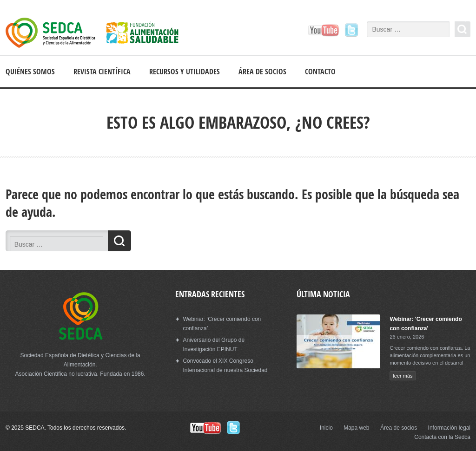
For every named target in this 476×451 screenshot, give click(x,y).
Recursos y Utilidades (185, 72)
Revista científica (102, 72)
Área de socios (262, 72)
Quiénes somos (30, 72)
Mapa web (356, 428)
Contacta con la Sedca (442, 437)
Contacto (320, 72)
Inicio (326, 428)
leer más (403, 376)
